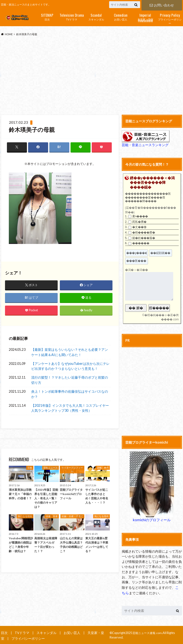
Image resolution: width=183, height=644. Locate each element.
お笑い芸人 (121, 17)
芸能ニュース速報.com (148, 632)
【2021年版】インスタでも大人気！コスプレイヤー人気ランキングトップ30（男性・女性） (70, 408)
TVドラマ (72, 17)
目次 (47, 17)
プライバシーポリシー (170, 19)
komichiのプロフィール (152, 520)
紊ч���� (140, 216)
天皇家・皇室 (145, 17)
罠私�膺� (139, 222)
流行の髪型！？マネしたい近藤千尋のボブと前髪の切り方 (70, 380)
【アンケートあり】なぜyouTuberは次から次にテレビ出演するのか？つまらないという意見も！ (70, 366)
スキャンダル (96, 17)
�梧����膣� (144, 233)
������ (141, 243)
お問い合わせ (162, 5)
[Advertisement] (91, 76)
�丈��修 (139, 227)
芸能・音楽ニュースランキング (143, 145)
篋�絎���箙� (144, 238)
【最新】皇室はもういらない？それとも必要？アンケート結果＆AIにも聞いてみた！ (70, 352)
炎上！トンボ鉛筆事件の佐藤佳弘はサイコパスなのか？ (70, 394)
